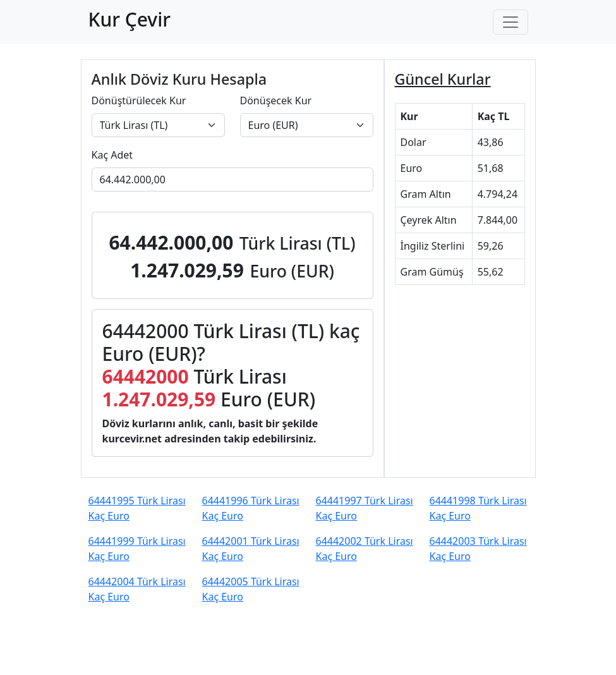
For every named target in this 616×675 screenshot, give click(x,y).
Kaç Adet (112, 155)
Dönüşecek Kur (276, 100)
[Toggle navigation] (510, 22)
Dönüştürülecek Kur (139, 100)
